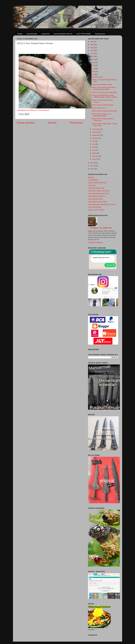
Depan (20, 34)
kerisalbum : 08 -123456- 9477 (101, 228)
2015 (92, 74)
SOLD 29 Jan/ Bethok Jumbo (102, 85)
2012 (92, 169)
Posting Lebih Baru (26, 123)
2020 (92, 60)
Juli (94, 141)
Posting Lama (76, 123)
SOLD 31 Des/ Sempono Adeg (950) (104, 92)
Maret (94, 153)
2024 (92, 48)
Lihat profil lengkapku (95, 242)
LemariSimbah (32, 34)
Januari (95, 159)
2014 (92, 163)
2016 (92, 71)
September (96, 135)
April (94, 150)
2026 (92, 42)
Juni (94, 144)
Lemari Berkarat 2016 (95, 199)
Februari (95, 156)
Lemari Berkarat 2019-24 (63, 34)
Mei (94, 147)
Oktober (95, 132)
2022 (92, 54)
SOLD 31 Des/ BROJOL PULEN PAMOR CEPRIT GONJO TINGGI (104, 96)
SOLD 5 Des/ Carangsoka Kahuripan (104, 111)
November (96, 129)
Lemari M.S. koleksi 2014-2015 (99, 191)
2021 (92, 56)
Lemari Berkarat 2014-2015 (97, 202)
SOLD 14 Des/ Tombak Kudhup (102, 105)
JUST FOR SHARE (84, 34)
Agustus (95, 138)
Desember (96, 77)
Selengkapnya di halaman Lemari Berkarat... (34, 110)
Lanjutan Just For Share (96, 210)
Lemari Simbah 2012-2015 (97, 183)
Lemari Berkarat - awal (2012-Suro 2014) (102, 204)
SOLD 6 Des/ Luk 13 (99, 108)
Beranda (52, 123)
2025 (92, 45)
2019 (92, 63)
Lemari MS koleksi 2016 (96, 188)
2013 (92, 166)
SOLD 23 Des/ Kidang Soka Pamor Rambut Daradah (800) (104, 88)
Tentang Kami (100, 34)
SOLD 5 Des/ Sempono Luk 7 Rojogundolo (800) (102, 115)
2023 (92, 51)
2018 (92, 65)
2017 (92, 69)
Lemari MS (45, 34)
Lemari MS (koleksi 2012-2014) (99, 194)
